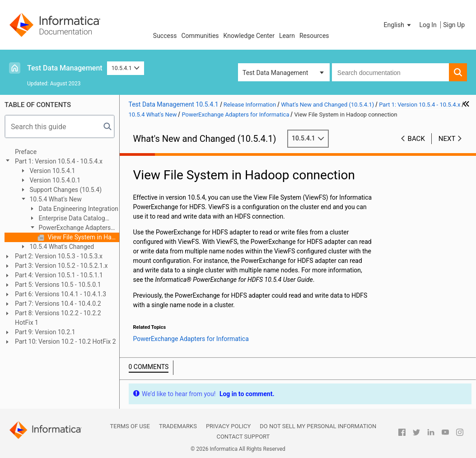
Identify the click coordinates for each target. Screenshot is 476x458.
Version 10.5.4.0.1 (54, 180)
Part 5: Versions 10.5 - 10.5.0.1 (58, 285)
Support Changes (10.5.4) (65, 190)
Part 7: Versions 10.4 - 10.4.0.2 (58, 304)
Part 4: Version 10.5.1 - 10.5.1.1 (59, 275)
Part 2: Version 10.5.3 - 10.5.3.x (59, 256)
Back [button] (416, 139)
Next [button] (447, 139)
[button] (398, 25)
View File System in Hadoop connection (83, 237)
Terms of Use (130, 426)
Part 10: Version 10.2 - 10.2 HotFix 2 (65, 341)
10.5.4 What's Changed (61, 247)
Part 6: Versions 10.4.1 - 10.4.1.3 (61, 294)
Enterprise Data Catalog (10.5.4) (67, 219)
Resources (314, 36)
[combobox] (390, 72)
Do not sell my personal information (318, 426)
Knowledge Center (249, 36)
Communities (200, 36)
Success (165, 36)
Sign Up (454, 25)
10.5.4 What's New (55, 199)
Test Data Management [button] (275, 73)
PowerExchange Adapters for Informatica (70, 228)
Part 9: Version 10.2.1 (45, 332)
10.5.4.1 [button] (126, 68)
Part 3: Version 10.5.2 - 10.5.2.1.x (61, 266)
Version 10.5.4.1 (52, 171)
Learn (287, 36)
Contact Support (243, 437)
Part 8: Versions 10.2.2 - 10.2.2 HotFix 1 (58, 318)
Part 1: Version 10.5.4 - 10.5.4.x (59, 161)
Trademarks (178, 426)
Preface (26, 152)
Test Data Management (65, 68)
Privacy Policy (228, 426)
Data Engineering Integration (78, 209)
